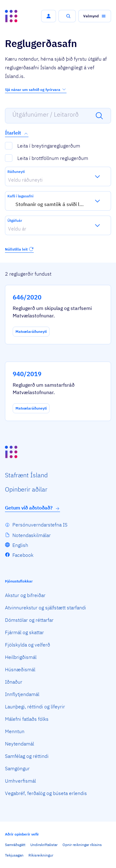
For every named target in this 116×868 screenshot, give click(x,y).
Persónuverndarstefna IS (40, 525)
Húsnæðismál (20, 669)
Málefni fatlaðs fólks (27, 719)
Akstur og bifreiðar (25, 595)
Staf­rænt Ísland (26, 475)
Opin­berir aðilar (26, 489)
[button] (49, 16)
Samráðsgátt (15, 845)
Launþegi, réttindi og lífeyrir (35, 707)
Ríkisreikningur (41, 855)
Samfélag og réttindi (27, 756)
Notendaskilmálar (32, 535)
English (20, 545)
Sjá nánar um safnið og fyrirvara (36, 89)
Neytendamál (19, 744)
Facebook (23, 555)
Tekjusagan (14, 855)
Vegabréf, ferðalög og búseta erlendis (46, 793)
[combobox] (8, 180)
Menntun (15, 731)
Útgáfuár (15, 220)
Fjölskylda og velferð (28, 645)
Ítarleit (17, 133)
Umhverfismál (20, 781)
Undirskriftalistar (44, 845)
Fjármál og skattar (24, 632)
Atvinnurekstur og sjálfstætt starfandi (45, 608)
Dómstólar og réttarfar (29, 620)
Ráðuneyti (16, 172)
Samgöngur (17, 768)
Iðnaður (14, 682)
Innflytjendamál (22, 694)
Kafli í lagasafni (20, 196)
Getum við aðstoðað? (32, 508)
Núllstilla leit (19, 249)
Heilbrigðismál (21, 657)
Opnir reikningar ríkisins (82, 845)
